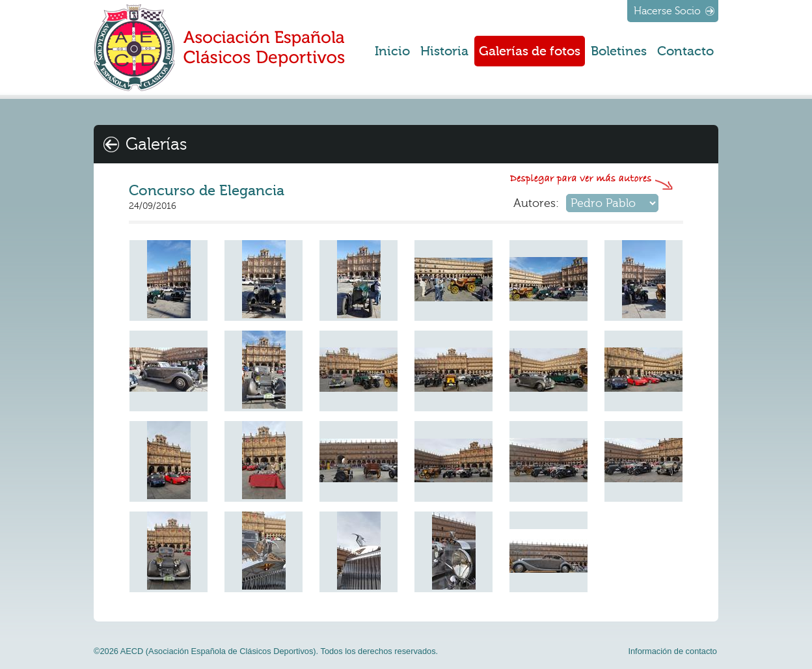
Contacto (685, 51)
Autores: (536, 203)
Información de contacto (672, 651)
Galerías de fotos (530, 51)
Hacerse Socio (667, 11)
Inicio (392, 51)
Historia (444, 51)
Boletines (619, 51)
